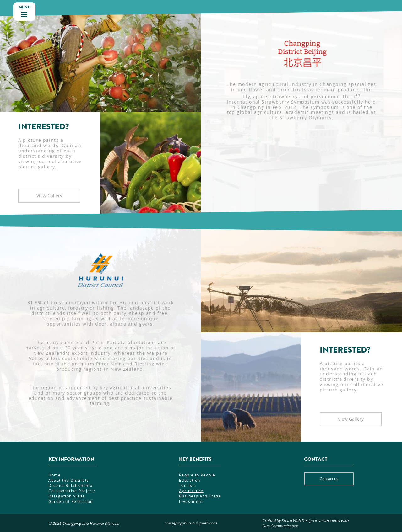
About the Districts (69, 480)
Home (55, 475)
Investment (191, 501)
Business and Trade (200, 496)
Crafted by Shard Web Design (288, 521)
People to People (197, 475)
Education (190, 480)
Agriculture (191, 491)
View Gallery (49, 196)
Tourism (188, 485)
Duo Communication (280, 526)
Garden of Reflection (71, 501)
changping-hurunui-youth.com (190, 523)
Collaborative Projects (72, 491)
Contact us (329, 479)
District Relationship (71, 485)
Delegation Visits (67, 496)
